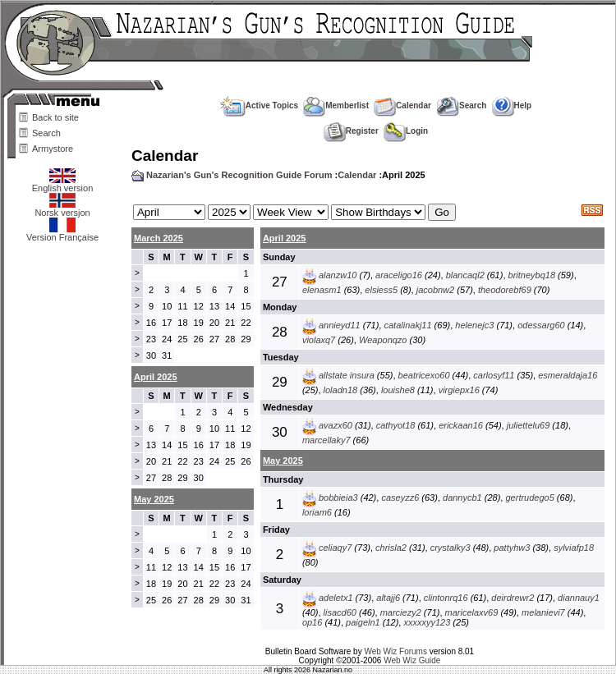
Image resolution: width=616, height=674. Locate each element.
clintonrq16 (446, 598)
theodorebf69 (505, 290)
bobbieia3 (338, 497)
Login (406, 131)
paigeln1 (363, 622)
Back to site (55, 117)
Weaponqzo (383, 340)
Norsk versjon (62, 209)
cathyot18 (396, 425)
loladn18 (341, 390)
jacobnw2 (435, 290)
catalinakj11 (407, 325)
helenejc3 (474, 325)
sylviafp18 (574, 548)
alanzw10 (338, 275)
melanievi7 (543, 612)
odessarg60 (541, 325)
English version (63, 184)
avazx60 (336, 425)
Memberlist (336, 105)
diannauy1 (579, 598)
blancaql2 (465, 275)
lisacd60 (340, 612)
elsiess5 (381, 290)
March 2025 (159, 238)
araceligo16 (399, 275)
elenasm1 (322, 290)
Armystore (53, 149)
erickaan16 (461, 425)
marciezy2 (401, 612)
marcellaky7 (326, 440)
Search (46, 133)
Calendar (402, 105)
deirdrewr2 (513, 598)
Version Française (62, 233)
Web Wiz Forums (395, 651)
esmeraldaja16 (568, 375)
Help (512, 105)
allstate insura (347, 375)
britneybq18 (532, 275)
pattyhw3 (512, 548)
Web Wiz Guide (412, 660)
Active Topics (259, 105)
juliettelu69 (529, 425)
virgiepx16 (459, 390)
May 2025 (283, 461)
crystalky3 (451, 548)
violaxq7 (319, 340)
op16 (312, 622)
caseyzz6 (400, 497)
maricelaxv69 (472, 612)
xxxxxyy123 (427, 622)
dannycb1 (462, 497)
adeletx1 (336, 598)
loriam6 (317, 512)
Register (351, 131)
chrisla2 (391, 548)
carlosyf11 (494, 375)
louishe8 (398, 390)
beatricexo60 (424, 375)
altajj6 (388, 598)
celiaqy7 (335, 548)
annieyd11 (340, 325)
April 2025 (285, 238)
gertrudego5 (529, 497)
